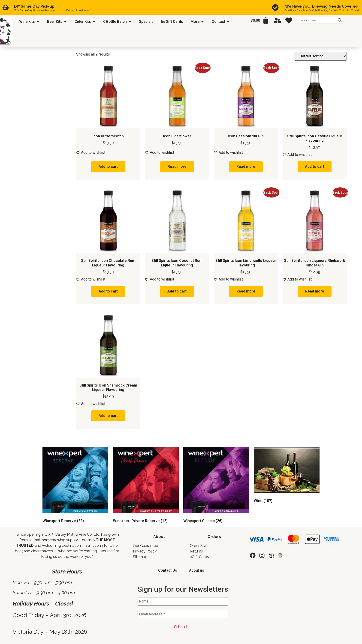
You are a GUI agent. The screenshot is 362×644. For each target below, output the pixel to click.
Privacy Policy (145, 551)
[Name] (183, 601)
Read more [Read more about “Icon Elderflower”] (177, 167)
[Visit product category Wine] (287, 476)
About (159, 537)
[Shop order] (321, 56)
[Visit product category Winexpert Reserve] (75, 486)
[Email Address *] (183, 614)
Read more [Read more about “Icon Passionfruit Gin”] (246, 167)
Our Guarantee (145, 546)
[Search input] (318, 20)
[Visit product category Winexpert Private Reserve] (146, 486)
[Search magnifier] (340, 20)
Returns (196, 551)
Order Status (201, 546)
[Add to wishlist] (108, 153)
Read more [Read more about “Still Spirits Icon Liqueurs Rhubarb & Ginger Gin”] (315, 291)
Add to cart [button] (108, 167)
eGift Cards (199, 557)
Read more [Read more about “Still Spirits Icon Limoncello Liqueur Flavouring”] (246, 291)
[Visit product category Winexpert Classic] (216, 486)
